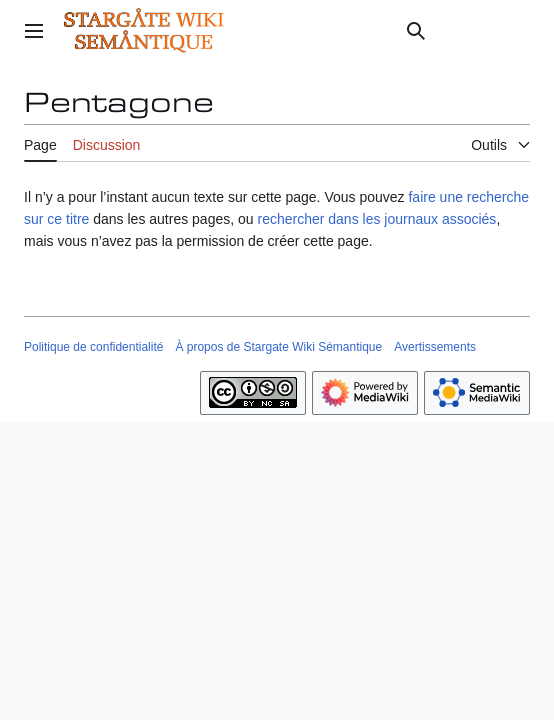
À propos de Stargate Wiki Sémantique (278, 347)
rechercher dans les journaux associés (376, 219)
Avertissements (435, 347)
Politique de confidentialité (93, 347)
